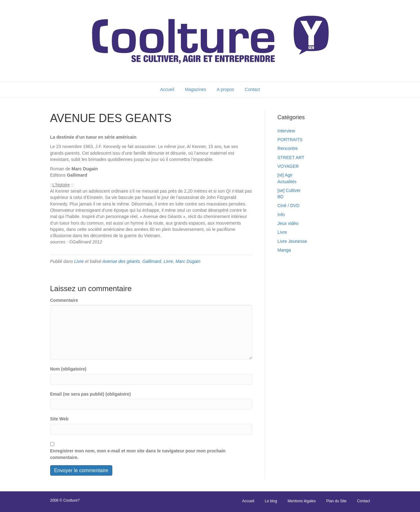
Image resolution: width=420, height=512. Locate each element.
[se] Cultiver (289, 190)
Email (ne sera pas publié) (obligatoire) (91, 394)
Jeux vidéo (288, 223)
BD (281, 197)
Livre (79, 261)
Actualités (287, 182)
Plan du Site (336, 501)
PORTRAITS (290, 140)
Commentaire (64, 300)
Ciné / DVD (289, 205)
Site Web (59, 419)
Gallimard (152, 261)
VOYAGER (288, 166)
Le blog (271, 501)
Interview (286, 131)
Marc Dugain (188, 261)
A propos (225, 89)
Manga (284, 250)
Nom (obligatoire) (68, 369)
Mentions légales (302, 501)
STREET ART (291, 157)
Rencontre (288, 148)
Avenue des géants (121, 261)
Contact (252, 89)
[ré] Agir (285, 175)
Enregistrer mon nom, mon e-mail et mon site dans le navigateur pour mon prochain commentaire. (138, 454)
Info (281, 215)
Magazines (196, 89)
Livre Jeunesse (292, 241)
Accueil (167, 89)
